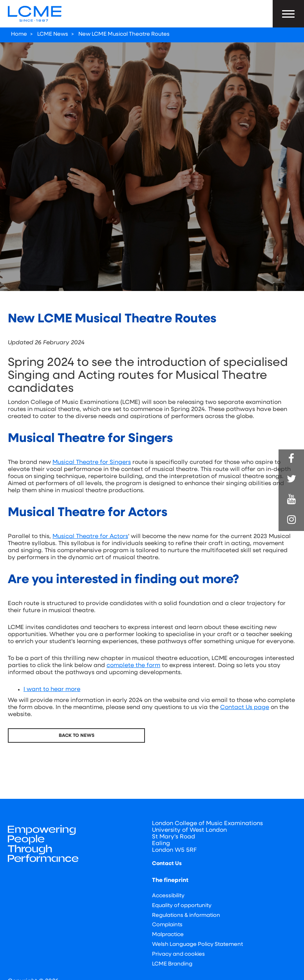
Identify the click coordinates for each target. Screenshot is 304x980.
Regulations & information (186, 915)
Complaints (167, 925)
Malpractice (168, 935)
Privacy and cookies (178, 954)
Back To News (77, 736)
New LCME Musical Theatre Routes (124, 34)
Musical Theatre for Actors (90, 537)
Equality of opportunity (182, 906)
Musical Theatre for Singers (92, 463)
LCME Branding (172, 964)
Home (19, 34)
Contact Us (167, 864)
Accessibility (168, 896)
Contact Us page (245, 708)
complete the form (133, 666)
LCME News (53, 34)
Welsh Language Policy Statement (197, 945)
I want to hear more (52, 690)
